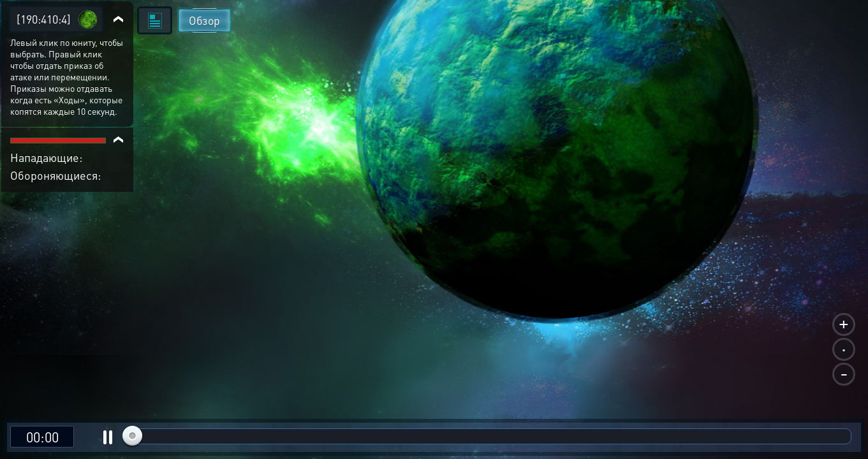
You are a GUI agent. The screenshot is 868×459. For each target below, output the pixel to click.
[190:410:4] (44, 19)
